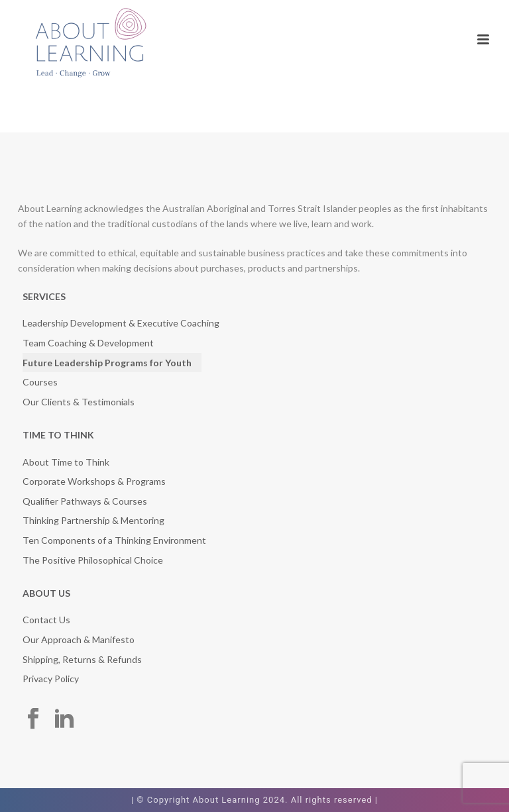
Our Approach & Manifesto (79, 639)
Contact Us (46, 620)
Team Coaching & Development (88, 343)
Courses (40, 382)
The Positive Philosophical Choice (93, 560)
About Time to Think (66, 462)
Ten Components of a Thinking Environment (114, 540)
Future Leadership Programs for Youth (107, 363)
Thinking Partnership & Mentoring (93, 520)
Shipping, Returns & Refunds (82, 659)
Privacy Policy (51, 679)
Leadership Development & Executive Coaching (121, 323)
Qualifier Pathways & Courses (85, 501)
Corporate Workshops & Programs (94, 481)
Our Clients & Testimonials (79, 402)
